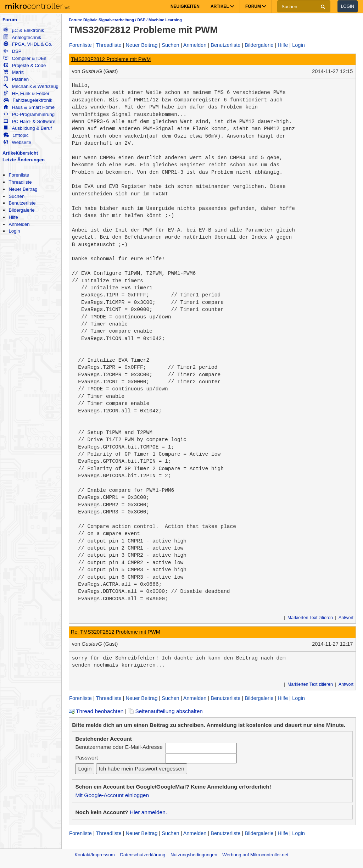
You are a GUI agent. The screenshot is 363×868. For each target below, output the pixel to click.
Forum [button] (256, 6)
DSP (12, 51)
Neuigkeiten (185, 6)
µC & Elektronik (24, 30)
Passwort (86, 758)
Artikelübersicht (20, 153)
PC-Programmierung (29, 114)
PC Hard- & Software (29, 121)
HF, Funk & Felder (26, 93)
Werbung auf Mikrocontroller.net (255, 855)
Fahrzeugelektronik (28, 100)
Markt (13, 72)
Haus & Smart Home (29, 107)
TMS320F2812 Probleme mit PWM (111, 59)
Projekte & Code (25, 65)
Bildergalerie (21, 210)
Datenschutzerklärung (143, 855)
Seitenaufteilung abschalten (165, 711)
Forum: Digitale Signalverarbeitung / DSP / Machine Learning (125, 20)
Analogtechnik (22, 37)
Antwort (346, 618)
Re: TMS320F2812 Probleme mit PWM (116, 632)
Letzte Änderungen (24, 160)
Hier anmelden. (148, 812)
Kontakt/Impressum (94, 855)
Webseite (17, 142)
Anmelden (19, 224)
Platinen (16, 79)
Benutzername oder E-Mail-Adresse (119, 747)
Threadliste (20, 182)
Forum (10, 20)
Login (348, 6)
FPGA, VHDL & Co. (28, 44)
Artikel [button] (222, 6)
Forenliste (19, 175)
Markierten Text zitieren (310, 618)
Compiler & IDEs (25, 58)
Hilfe (13, 217)
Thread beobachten (96, 711)
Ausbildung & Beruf (28, 128)
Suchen (16, 196)
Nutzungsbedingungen (194, 855)
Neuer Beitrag (23, 189)
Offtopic (16, 135)
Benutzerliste (22, 203)
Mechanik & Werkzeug (31, 86)
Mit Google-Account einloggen (112, 795)
